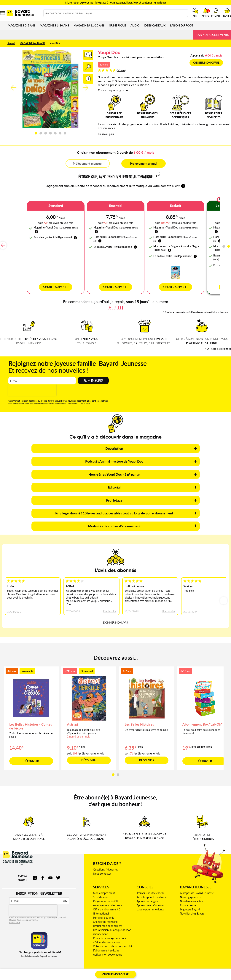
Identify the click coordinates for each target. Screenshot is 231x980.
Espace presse (188, 902)
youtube (50, 874)
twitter (58, 874)
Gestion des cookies (105, 972)
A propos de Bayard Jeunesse (197, 889)
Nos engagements (190, 894)
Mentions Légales (49, 972)
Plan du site (202, 972)
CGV (25, 972)
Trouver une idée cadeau (151, 889)
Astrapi (73, 721)
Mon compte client (104, 889)
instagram (35, 874)
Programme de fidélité (106, 898)
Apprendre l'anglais (147, 898)
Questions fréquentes (105, 866)
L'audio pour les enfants (150, 906)
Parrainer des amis (103, 914)
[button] (216, 13)
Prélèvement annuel (144, 163)
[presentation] (32, 386)
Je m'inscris (93, 377)
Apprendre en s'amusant (151, 902)
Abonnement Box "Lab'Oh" (202, 721)
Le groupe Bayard (190, 906)
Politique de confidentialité (135, 972)
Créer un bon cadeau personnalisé (113, 943)
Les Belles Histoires (139, 721)
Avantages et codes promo (108, 902)
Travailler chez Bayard (192, 910)
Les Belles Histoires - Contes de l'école (31, 723)
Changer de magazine (105, 918)
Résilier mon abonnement (108, 922)
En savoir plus (106, 134)
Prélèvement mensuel (88, 163)
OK (65, 897)
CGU (33, 972)
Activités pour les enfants (151, 894)
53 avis (121, 70)
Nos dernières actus (191, 898)
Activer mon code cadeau (108, 951)
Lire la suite (85, 400)
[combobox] (116, 13)
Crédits (188, 972)
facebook (43, 874)
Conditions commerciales (167, 972)
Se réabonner (101, 894)
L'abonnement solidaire (106, 947)
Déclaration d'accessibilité (76, 972)
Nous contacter (102, 870)
